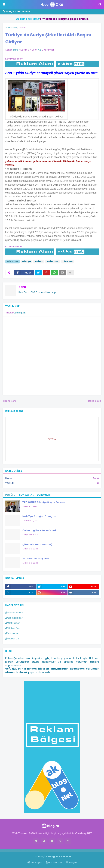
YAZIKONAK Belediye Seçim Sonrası (44, 502)
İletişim (71, 862)
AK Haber (12, 633)
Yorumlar (44, 495)
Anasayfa (35, 862)
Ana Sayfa (11, 28)
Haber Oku (13, 628)
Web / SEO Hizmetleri (16, 12)
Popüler (11, 495)
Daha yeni (10, 401)
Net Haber (13, 623)
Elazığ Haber (14, 618)
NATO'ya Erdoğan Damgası (39, 516)
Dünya (23, 28)
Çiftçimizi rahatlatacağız (38, 544)
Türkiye (67, 262)
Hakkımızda (54, 862)
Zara (22, 287)
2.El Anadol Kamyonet (36, 559)
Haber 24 (12, 639)
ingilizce (37, 850)
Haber (39, 262)
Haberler (53, 262)
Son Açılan (27, 495)
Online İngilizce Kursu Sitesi (39, 530)
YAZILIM (52, 483)
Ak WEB (52, 439)
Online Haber (14, 613)
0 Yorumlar (48, 50)
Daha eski (94, 401)
